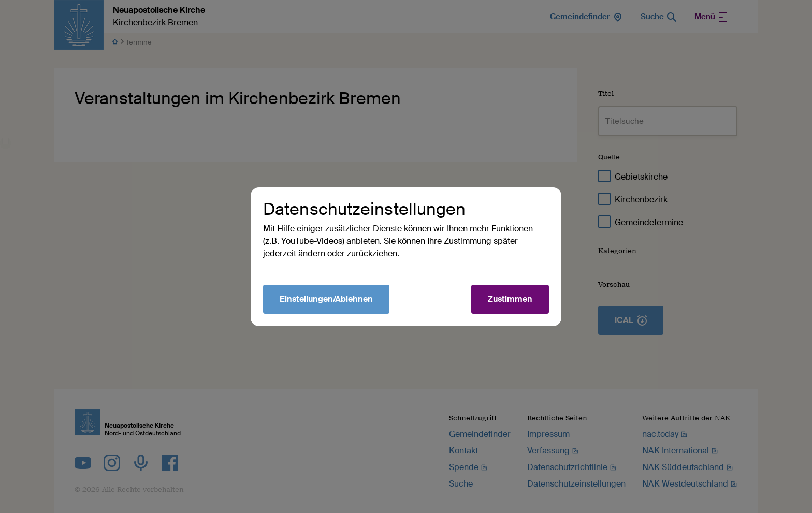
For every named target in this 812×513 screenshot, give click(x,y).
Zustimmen (510, 299)
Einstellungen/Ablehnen (326, 299)
